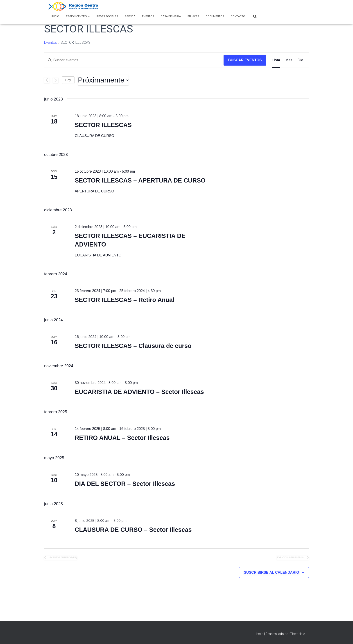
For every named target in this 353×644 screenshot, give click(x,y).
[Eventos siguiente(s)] (56, 80)
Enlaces (193, 16)
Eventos (148, 16)
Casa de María (171, 16)
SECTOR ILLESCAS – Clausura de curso (133, 346)
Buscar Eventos (245, 60)
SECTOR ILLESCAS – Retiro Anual (125, 300)
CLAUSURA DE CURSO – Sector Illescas (133, 530)
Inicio (55, 16)
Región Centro (78, 16)
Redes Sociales (107, 16)
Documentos (215, 16)
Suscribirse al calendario (271, 572)
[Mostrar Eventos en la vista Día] (300, 60)
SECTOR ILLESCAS (103, 125)
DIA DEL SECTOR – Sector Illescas (125, 484)
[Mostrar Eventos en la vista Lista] (276, 60)
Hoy (68, 80)
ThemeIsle (298, 634)
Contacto (238, 16)
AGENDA (130, 16)
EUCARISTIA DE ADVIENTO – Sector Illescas (139, 392)
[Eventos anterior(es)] (47, 80)
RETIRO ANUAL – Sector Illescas (122, 438)
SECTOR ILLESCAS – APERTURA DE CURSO (140, 180)
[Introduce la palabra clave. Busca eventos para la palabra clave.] (134, 60)
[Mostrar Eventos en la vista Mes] (289, 60)
